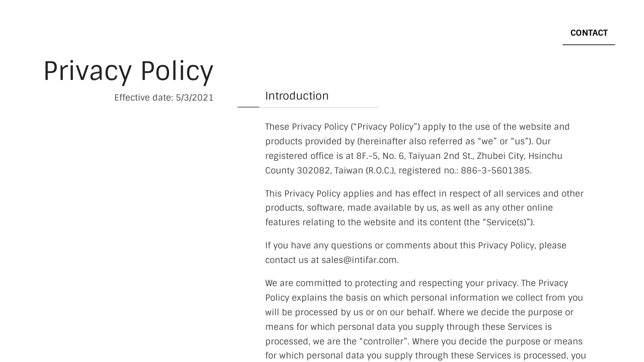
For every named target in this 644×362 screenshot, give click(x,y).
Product (375, 33)
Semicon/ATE (521, 33)
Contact (589, 33)
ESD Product (444, 33)
